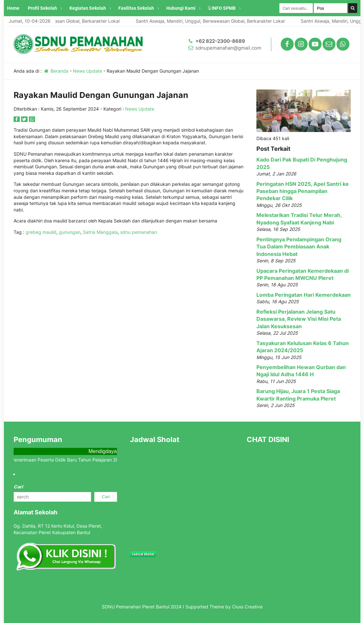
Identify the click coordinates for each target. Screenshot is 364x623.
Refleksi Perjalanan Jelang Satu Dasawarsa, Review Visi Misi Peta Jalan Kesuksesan (299, 319)
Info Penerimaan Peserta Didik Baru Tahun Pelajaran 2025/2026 (72, 460)
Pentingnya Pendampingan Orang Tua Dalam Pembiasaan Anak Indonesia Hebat (299, 247)
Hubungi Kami (181, 8)
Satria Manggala (100, 232)
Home (13, 8)
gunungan (70, 232)
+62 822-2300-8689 (220, 41)
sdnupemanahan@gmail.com (228, 48)
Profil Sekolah (42, 8)
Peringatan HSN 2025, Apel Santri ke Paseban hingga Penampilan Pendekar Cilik (303, 191)
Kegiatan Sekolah (88, 8)
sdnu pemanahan (139, 232)
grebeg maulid (41, 232)
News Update (88, 71)
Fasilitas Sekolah (136, 8)
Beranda (56, 71)
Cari (18, 487)
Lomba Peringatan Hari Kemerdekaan (304, 295)
